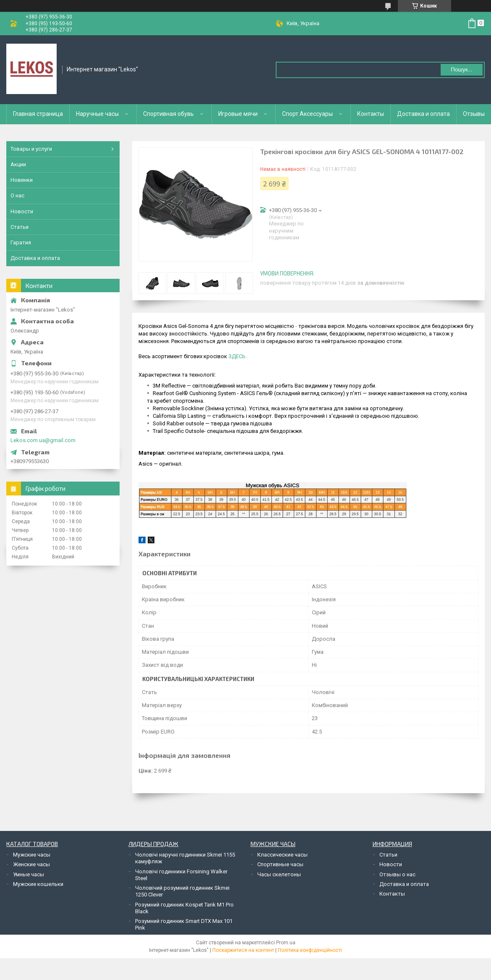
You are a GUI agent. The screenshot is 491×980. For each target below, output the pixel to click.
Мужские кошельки (38, 884)
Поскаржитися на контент (243, 950)
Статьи (20, 227)
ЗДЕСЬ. (238, 356)
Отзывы (474, 114)
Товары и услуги (31, 149)
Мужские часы (32, 855)
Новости (22, 211)
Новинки (22, 180)
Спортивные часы (280, 864)
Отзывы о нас (397, 874)
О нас (17, 195)
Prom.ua (286, 943)
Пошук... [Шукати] (461, 69)
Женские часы (31, 864)
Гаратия (21, 242)
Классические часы (282, 855)
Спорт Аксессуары (307, 114)
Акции (18, 164)
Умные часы (29, 874)
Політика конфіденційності (310, 950)
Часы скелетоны (279, 874)
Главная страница (38, 114)
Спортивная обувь (168, 114)
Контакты (371, 114)
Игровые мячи (238, 114)
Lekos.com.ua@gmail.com (43, 440)
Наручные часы (97, 114)
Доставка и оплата (423, 114)
